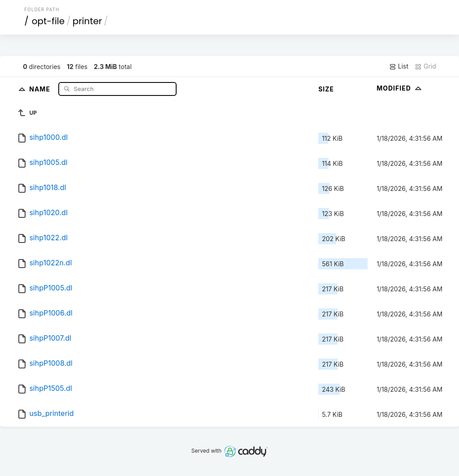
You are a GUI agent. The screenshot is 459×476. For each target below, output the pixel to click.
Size (326, 89)
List (399, 66)
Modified (400, 88)
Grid (425, 66)
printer (87, 21)
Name (41, 89)
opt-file (48, 21)
